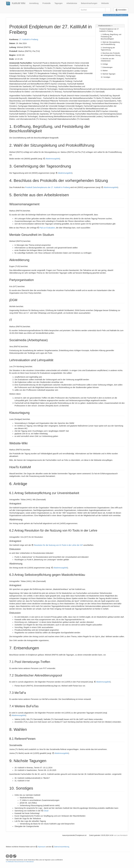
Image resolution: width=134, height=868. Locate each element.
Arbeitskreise (72, 3)
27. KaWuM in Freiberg (29, 39)
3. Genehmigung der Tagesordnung (108, 49)
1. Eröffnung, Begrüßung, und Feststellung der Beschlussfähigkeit (111, 37)
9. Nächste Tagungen (108, 74)
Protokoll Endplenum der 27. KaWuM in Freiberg (109, 30)
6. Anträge (104, 64)
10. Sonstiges (105, 77)
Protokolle (46, 3)
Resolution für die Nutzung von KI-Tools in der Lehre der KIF (58, 545)
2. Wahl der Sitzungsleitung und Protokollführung (110, 43)
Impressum (42, 847)
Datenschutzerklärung (62, 847)
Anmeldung (34, 3)
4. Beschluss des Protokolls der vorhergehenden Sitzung (111, 54)
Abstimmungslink (52, 159)
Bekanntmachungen (89, 3)
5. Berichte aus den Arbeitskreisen (107, 60)
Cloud (46, 811)
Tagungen (58, 3)
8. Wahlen (104, 71)
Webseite (105, 3)
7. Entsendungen (107, 67)
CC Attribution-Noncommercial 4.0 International (20, 862)
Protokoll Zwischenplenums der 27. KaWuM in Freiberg (48, 187)
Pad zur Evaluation (47, 228)
